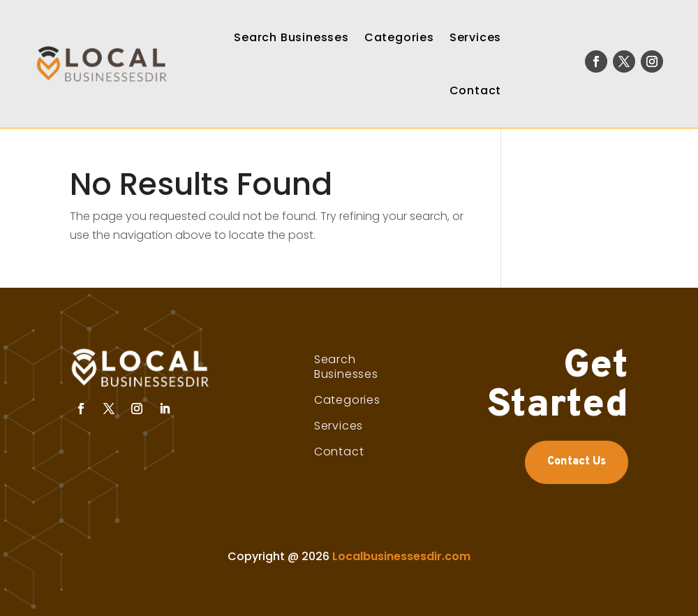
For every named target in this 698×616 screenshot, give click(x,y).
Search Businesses (291, 37)
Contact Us (577, 462)
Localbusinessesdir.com (401, 556)
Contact (476, 90)
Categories (399, 37)
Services (475, 37)
